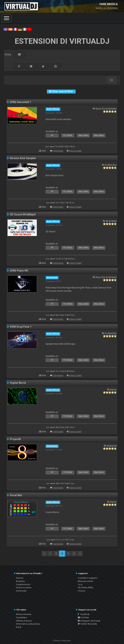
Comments (58, 151)
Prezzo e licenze (24, 588)
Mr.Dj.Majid (111, 221)
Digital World (18, 383)
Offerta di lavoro (24, 621)
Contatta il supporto (88, 578)
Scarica (20, 578)
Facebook (84, 614)
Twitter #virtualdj (87, 624)
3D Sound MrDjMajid (23, 214)
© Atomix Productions (62, 641)
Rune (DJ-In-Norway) (106, 108)
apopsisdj (112, 445)
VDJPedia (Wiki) (86, 588)
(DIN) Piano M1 (19, 271)
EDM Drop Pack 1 (21, 327)
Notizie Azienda (24, 614)
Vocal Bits (16, 495)
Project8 (15, 439)
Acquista (20, 581)
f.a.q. (80, 584)
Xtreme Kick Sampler (23, 158)
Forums (82, 591)
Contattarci (21, 617)
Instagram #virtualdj (89, 621)
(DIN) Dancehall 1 (21, 102)
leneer (113, 389)
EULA (19, 627)
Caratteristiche (23, 584)
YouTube (83, 617)
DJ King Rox (111, 165)
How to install (75, 151)
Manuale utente (85, 581)
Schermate (21, 591)
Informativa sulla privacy (28, 624)
